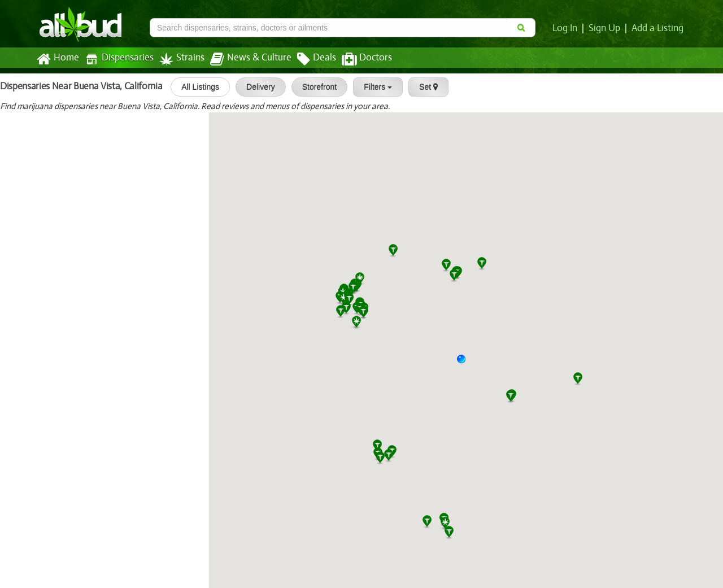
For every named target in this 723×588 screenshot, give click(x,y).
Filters (373, 87)
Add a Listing (658, 28)
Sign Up (606, 28)
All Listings (195, 87)
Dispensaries (117, 59)
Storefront (314, 87)
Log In (567, 28)
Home (57, 59)
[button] (465, 363)
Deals (308, 59)
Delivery (256, 87)
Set (423, 87)
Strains (178, 59)
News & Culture (245, 59)
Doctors (357, 59)
